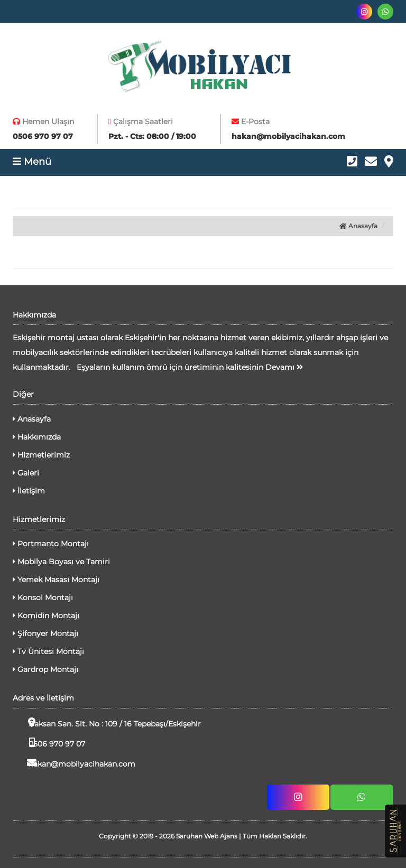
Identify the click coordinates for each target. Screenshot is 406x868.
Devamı (284, 367)
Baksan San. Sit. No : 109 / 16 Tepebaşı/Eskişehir (107, 723)
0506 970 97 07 (49, 743)
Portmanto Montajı (51, 544)
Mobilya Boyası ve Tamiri (61, 562)
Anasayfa (358, 226)
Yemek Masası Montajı (56, 580)
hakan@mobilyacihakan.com (74, 763)
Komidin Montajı (46, 615)
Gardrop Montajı (45, 669)
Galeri (26, 473)
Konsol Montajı (43, 598)
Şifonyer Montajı (45, 633)
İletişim (29, 491)
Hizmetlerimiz (41, 455)
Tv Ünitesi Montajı (48, 651)
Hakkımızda (37, 437)
